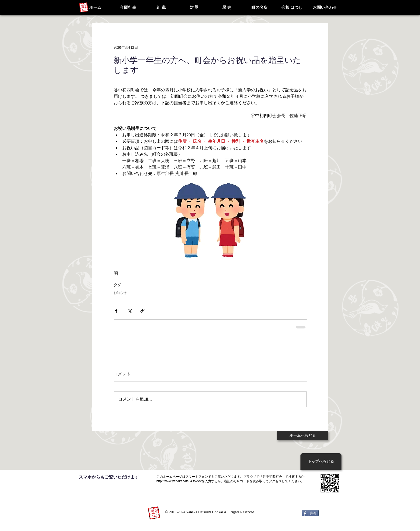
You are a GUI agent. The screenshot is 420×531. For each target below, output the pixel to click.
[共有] (310, 513)
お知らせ (120, 293)
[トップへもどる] (321, 461)
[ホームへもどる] (303, 435)
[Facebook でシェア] (116, 311)
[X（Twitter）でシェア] (129, 311)
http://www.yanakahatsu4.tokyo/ (179, 481)
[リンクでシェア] (142, 311)
